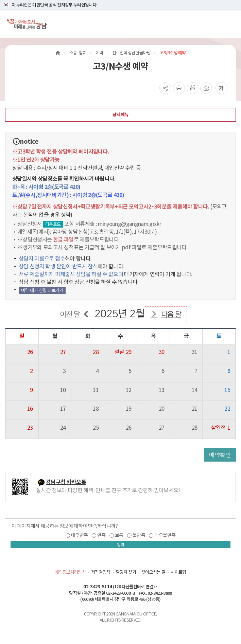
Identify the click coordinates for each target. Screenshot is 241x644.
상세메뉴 (121, 115)
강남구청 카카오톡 (66, 482)
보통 (119, 535)
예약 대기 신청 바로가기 (42, 290)
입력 (121, 545)
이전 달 (70, 314)
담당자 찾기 (126, 572)
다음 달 (171, 314)
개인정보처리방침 (70, 572)
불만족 (139, 535)
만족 (101, 535)
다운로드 (53, 224)
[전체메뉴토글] (230, 24)
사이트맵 (178, 572)
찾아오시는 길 (153, 572)
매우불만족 (165, 535)
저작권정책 (101, 572)
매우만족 (79, 535)
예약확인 (220, 455)
